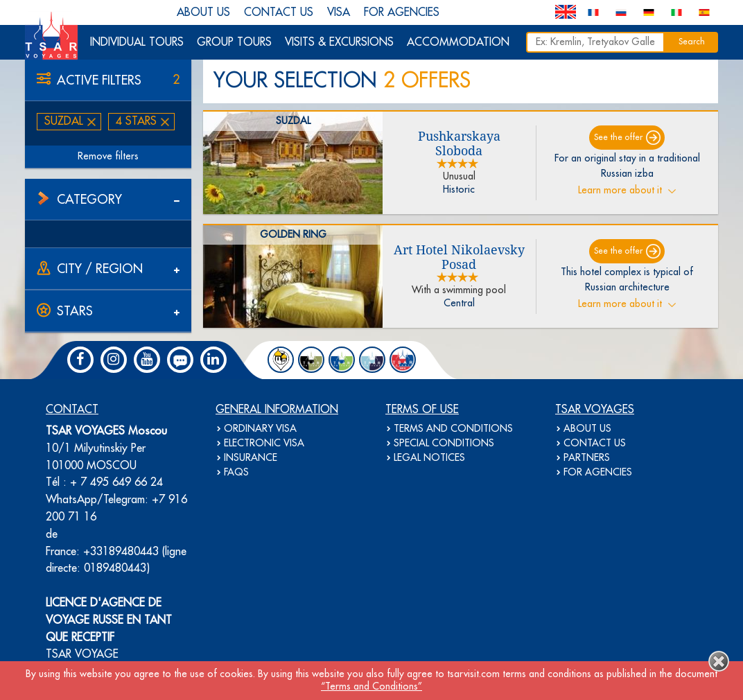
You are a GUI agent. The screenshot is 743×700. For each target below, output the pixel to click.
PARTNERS (587, 458)
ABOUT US (203, 12)
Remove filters (108, 157)
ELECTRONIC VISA (264, 444)
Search (692, 42)
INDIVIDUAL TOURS (137, 42)
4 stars (136, 121)
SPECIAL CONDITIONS (444, 444)
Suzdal (64, 121)
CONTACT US (279, 12)
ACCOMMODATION (458, 42)
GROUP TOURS (234, 42)
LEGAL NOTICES (429, 458)
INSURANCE (251, 458)
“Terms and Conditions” (371, 687)
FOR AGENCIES (402, 12)
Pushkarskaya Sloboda (459, 143)
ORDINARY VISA (260, 429)
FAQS (236, 473)
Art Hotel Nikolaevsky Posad (459, 257)
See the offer (618, 138)
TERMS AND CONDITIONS (453, 429)
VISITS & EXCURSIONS (339, 42)
